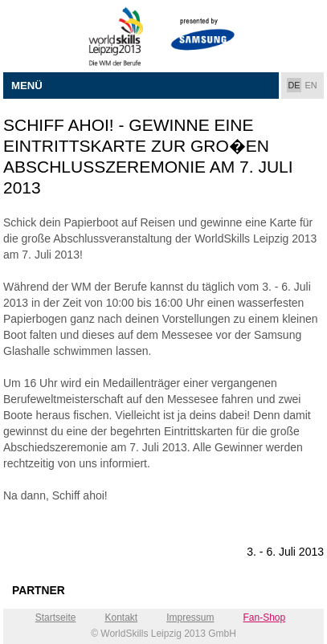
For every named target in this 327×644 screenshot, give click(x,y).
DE (294, 85)
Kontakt (121, 618)
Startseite (56, 618)
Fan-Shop (265, 618)
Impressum (190, 618)
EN (311, 85)
